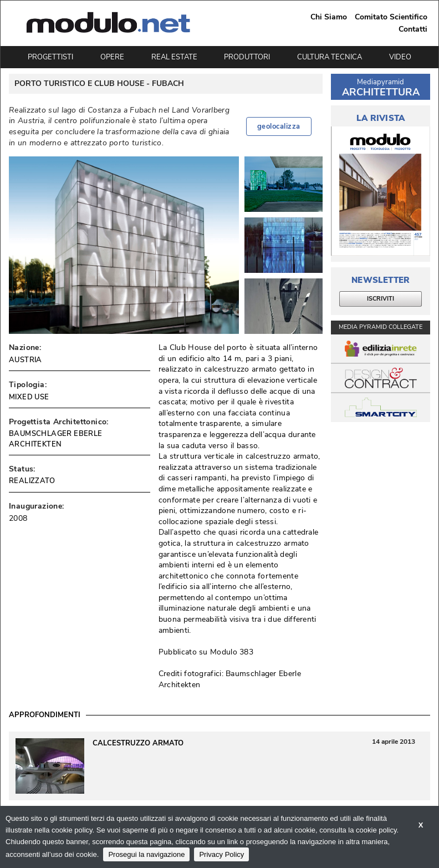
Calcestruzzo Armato (138, 743)
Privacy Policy (221, 854)
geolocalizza (279, 126)
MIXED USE (29, 397)
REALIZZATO (32, 481)
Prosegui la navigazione (146, 854)
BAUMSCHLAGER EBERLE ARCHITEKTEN (56, 439)
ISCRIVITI (381, 299)
